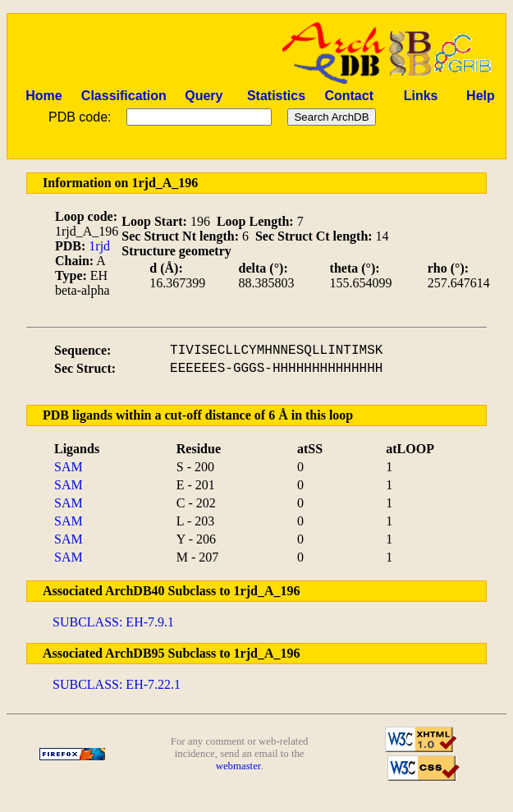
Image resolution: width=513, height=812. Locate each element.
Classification (124, 96)
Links (421, 96)
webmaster (238, 766)
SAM (69, 467)
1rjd (99, 246)
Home (44, 96)
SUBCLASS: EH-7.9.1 (113, 622)
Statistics (276, 96)
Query (204, 96)
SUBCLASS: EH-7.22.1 (117, 684)
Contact (349, 96)
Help (481, 96)
